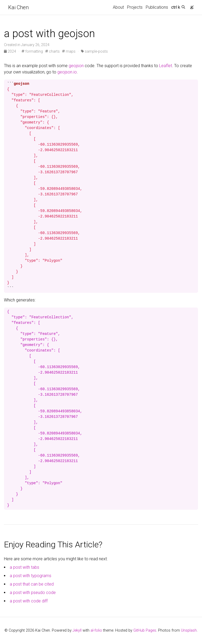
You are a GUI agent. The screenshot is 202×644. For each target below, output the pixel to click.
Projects (135, 7)
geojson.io (67, 72)
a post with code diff (29, 601)
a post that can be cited (32, 584)
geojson (76, 66)
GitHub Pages (145, 630)
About (118, 7)
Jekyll (77, 630)
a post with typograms (31, 576)
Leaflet (166, 66)
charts (52, 51)
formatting (32, 51)
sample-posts (94, 51)
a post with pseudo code (33, 593)
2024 (10, 51)
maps (69, 51)
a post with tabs (24, 567)
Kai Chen (18, 7)
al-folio (96, 630)
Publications (157, 7)
